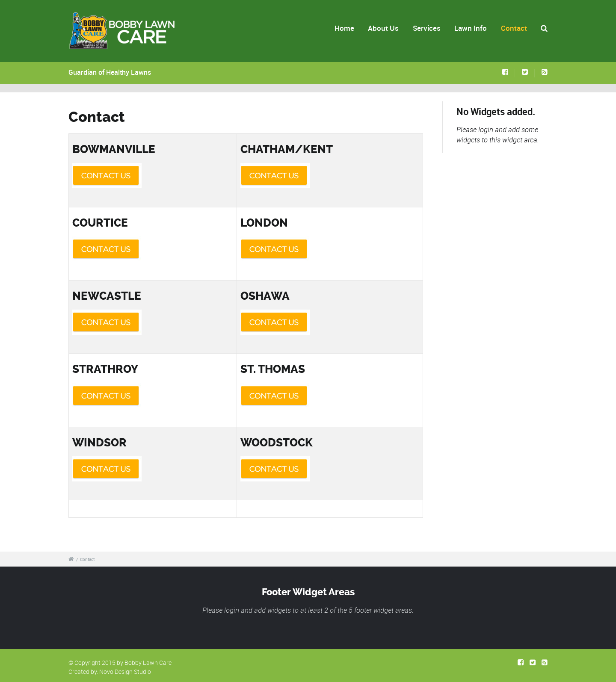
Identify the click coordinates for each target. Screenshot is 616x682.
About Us (383, 28)
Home (344, 28)
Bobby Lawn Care (148, 663)
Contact (514, 28)
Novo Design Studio (125, 672)
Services (427, 28)
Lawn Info (471, 28)
